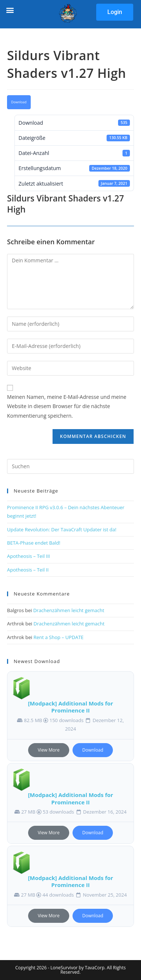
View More (49, 750)
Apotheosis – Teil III (28, 556)
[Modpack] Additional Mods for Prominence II (70, 707)
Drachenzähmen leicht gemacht (69, 610)
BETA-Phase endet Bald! (34, 543)
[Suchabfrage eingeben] (70, 466)
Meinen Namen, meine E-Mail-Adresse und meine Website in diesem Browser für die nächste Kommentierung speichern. (67, 406)
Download (19, 102)
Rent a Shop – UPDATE (58, 637)
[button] (10, 10)
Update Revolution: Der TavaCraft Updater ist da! (62, 529)
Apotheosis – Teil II (28, 570)
